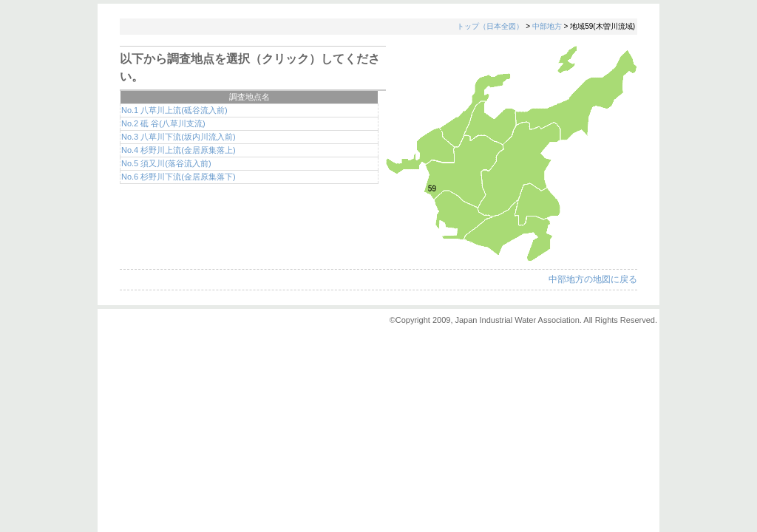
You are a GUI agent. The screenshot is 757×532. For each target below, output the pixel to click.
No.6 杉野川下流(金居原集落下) (179, 177)
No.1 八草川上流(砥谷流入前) (174, 110)
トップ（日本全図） (490, 26)
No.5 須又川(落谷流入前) (166, 163)
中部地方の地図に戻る (593, 279)
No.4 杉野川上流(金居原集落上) (179, 150)
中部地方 (547, 26)
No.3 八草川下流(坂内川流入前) (179, 137)
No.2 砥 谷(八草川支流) (163, 123)
